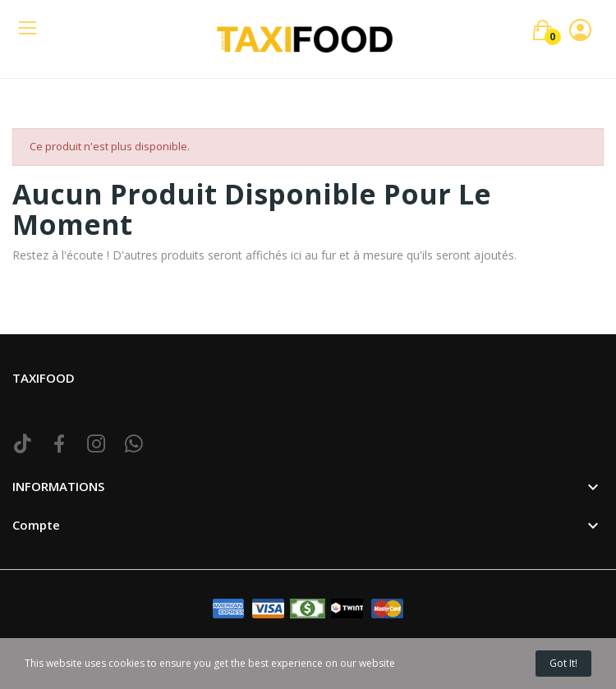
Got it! (563, 663)
